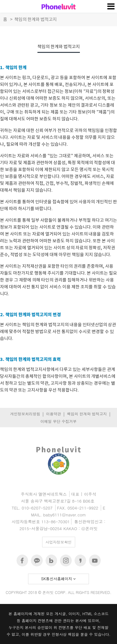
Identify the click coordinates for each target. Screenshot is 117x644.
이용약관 (53, 414)
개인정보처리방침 (25, 414)
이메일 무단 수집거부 (58, 421)
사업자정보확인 (59, 542)
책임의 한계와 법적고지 (87, 414)
